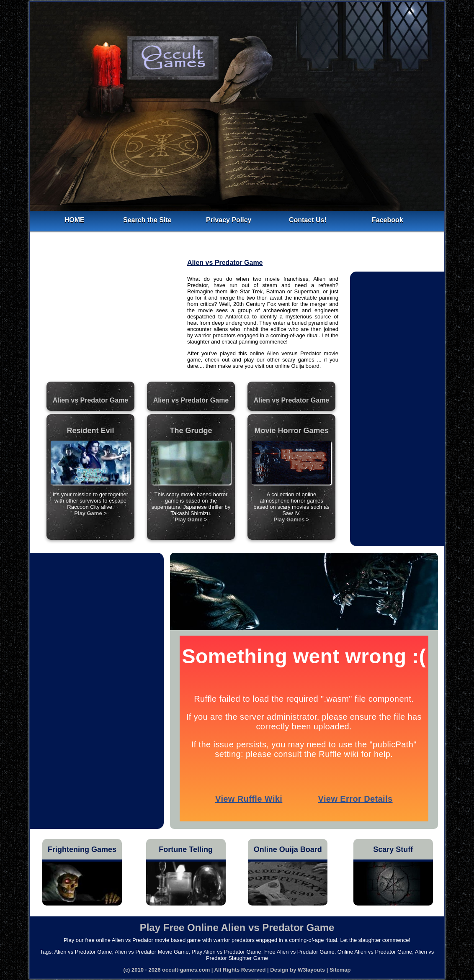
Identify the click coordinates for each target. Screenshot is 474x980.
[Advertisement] (109, 320)
